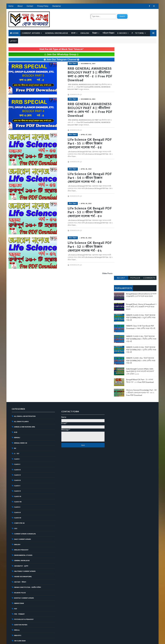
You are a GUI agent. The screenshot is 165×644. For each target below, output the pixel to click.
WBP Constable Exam (22, 562)
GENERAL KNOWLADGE (22, 439)
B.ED (16, 311)
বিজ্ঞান (95, 33)
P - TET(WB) (138, 33)
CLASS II (17, 343)
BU (15, 327)
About (20, 6)
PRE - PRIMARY (19, 492)
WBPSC (17, 567)
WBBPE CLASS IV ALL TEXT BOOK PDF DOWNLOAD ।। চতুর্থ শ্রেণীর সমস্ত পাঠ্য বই (141, 88)
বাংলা (73, 33)
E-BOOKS (122, 33)
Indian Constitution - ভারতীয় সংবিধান (27, 466)
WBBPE (16, 546)
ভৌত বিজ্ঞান (18, 620)
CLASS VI (17, 369)
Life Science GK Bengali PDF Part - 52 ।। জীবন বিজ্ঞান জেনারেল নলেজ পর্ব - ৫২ (83, 246)
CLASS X (17, 385)
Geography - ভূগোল (21, 444)
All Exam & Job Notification (25, 294)
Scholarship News (21, 524)
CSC (16, 407)
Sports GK (18, 530)
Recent (121, 48)
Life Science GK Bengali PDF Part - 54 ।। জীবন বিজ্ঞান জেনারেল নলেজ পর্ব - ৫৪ (83, 177)
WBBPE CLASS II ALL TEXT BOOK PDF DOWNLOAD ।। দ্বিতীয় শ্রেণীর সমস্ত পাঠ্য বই (141, 109)
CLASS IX (17, 359)
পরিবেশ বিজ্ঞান (108, 33)
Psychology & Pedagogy (24, 498)
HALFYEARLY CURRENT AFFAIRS (25, 450)
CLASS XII (17, 396)
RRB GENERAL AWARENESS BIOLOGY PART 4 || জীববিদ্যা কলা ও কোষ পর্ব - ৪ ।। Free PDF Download (81, 110)
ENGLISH (17, 423)
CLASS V (17, 364)
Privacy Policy (43, 6)
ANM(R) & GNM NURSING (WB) (24, 305)
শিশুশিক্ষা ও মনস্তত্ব (19, 626)
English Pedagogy (21, 428)
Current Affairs (31, 33)
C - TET (17, 332)
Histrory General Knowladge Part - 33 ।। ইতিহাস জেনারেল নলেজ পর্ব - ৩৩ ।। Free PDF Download (141, 163)
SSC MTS (17, 540)
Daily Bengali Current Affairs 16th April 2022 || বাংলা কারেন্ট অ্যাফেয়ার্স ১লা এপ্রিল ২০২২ (140, 141)
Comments (150, 48)
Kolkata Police (20, 471)
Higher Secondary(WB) (23, 455)
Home (11, 6)
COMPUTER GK (19, 401)
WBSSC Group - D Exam (23, 583)
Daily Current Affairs (22, 417)
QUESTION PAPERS (21, 503)
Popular (135, 48)
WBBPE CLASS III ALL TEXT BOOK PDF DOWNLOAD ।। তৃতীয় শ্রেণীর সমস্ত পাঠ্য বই (141, 120)
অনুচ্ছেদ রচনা (18, 594)
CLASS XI (17, 391)
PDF (15, 487)
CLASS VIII (18, 380)
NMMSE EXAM (19, 482)
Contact (30, 6)
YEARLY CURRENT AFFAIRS (23, 589)
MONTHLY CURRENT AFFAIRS (24, 476)
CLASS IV (17, 353)
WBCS (16, 551)
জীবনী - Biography (21, 604)
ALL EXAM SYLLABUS (21, 300)
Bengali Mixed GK (20, 321)
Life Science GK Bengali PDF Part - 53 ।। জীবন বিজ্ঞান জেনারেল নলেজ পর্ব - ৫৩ (83, 211)
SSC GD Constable (21, 535)
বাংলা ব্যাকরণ (18, 615)
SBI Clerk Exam (20, 519)
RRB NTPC (18, 514)
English (85, 33)
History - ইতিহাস (20, 460)
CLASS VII (17, 375)
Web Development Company (30, 639)
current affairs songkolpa (25, 412)
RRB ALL (17, 508)
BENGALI (17, 316)
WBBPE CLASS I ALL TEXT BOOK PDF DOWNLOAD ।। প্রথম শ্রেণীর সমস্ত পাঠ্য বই (141, 131)
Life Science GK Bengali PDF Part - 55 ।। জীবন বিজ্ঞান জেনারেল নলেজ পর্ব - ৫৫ (83, 143)
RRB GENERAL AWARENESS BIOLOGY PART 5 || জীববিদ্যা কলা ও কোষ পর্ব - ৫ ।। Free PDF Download (81, 74)
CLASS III (17, 348)
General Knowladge (56, 33)
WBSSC (17, 572)
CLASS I (17, 337)
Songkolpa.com (63, 639)
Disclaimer (57, 6)
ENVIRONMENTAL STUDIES (23, 433)
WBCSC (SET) (19, 556)
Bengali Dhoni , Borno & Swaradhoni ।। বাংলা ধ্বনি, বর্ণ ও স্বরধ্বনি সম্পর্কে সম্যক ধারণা (141, 77)
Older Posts (102, 273)
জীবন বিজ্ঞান (62, 64)
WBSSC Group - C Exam (23, 578)
